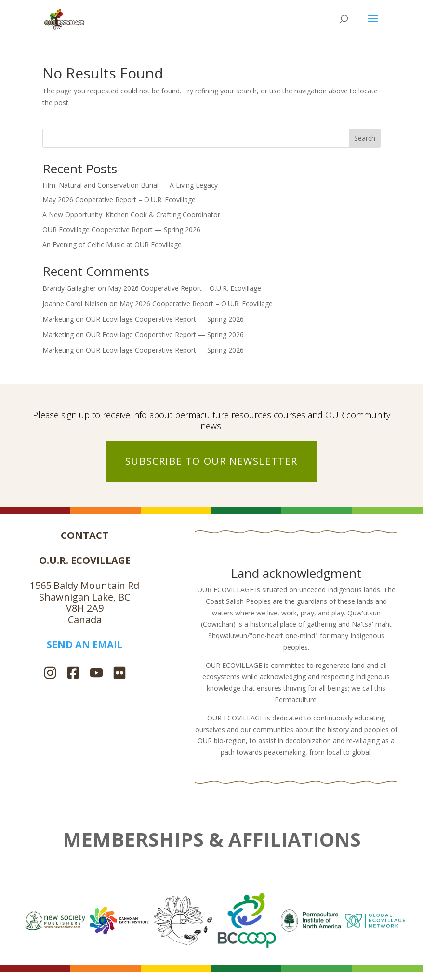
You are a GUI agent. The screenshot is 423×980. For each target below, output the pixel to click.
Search (365, 138)
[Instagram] (50, 674)
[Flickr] (119, 674)
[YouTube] (96, 674)
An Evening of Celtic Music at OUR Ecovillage (112, 244)
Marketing (58, 319)
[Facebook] (73, 674)
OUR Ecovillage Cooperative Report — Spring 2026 (121, 229)
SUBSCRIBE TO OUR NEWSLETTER (211, 461)
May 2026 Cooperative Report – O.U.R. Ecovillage (119, 200)
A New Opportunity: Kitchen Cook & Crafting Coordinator (131, 215)
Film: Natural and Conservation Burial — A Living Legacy (130, 185)
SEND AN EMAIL (85, 645)
